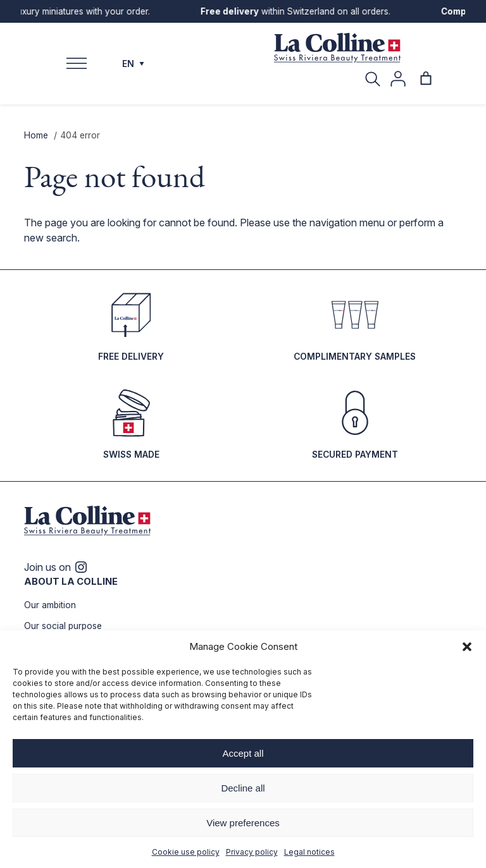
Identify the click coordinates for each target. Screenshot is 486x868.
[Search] (373, 78)
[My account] (398, 79)
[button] (467, 647)
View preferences (243, 823)
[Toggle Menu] (77, 64)
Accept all (243, 753)
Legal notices (309, 852)
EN (133, 64)
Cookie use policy (186, 852)
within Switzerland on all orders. (300, 11)
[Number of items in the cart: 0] (426, 78)
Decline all (243, 788)
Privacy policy (252, 852)
